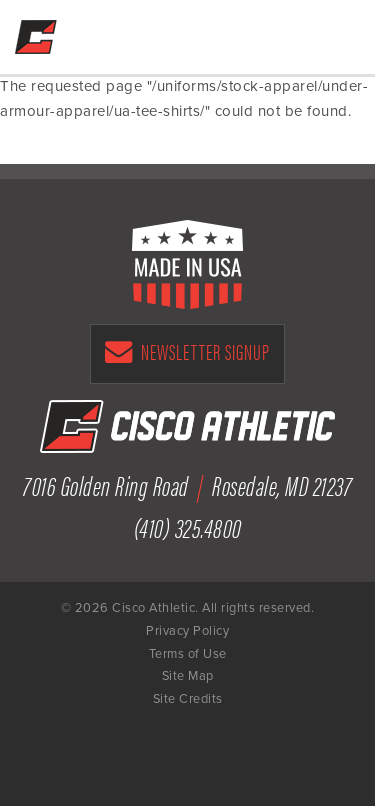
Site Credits (188, 699)
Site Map (188, 676)
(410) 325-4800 (288, 32)
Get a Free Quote (246, 32)
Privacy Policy (187, 631)
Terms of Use (188, 654)
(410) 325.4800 (188, 526)
